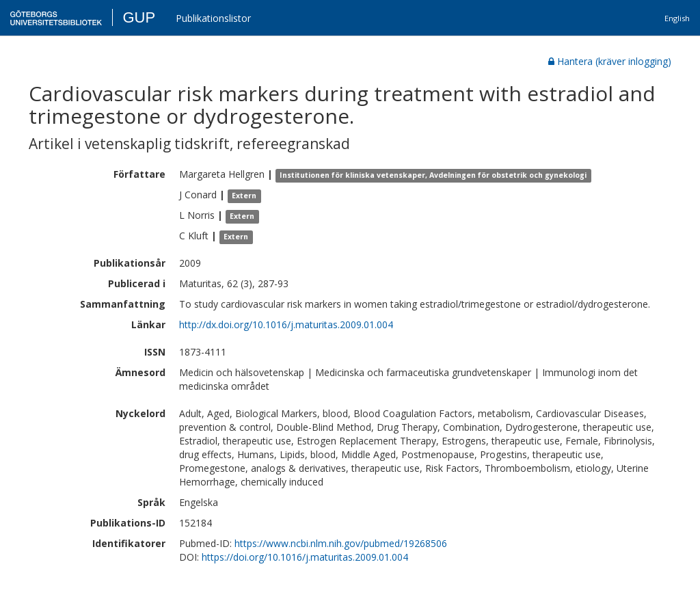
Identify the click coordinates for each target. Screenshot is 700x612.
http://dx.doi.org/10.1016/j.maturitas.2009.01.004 (286, 324)
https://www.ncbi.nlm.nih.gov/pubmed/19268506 (341, 543)
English (677, 18)
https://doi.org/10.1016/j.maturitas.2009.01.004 (305, 557)
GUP (139, 17)
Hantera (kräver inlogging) (610, 61)
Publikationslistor (213, 18)
